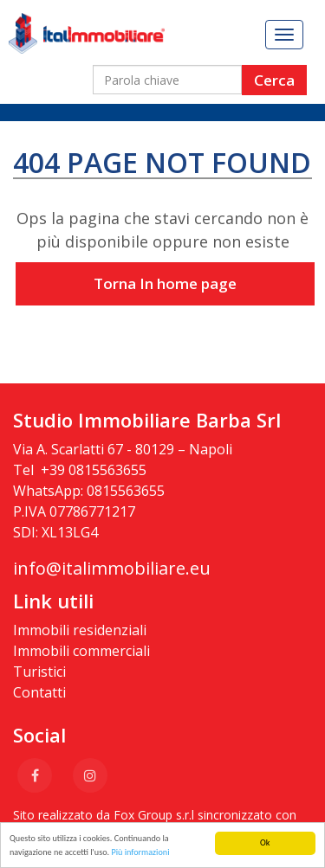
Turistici (39, 672)
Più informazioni (140, 852)
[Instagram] (90, 775)
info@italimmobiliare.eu (112, 568)
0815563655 (126, 491)
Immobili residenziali (80, 630)
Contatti (39, 692)
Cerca (274, 80)
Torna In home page (165, 283)
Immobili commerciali (81, 651)
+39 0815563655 (94, 470)
